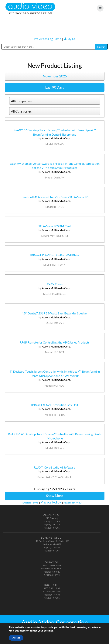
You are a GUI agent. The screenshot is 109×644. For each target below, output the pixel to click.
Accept (16, 638)
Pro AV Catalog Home (48, 39)
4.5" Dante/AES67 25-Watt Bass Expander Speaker (55, 313)
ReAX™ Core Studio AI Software (55, 467)
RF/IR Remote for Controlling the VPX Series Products (55, 342)
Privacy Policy (51, 502)
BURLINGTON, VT (52, 538)
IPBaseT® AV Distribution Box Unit (55, 405)
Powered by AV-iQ (73, 503)
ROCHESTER (52, 585)
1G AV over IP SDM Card (55, 226)
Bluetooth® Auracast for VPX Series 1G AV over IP (55, 197)
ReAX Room (55, 284)
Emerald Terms (30, 503)
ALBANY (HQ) (52, 515)
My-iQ (69, 39)
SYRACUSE (52, 562)
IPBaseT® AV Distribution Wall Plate (55, 255)
